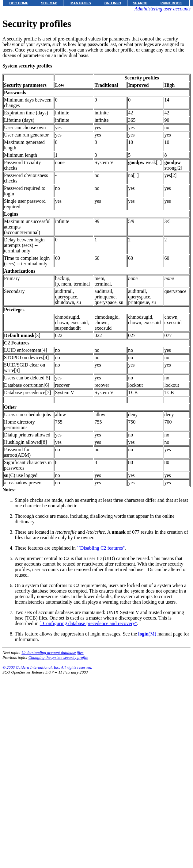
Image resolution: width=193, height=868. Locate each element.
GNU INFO (113, 3)
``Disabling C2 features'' (101, 548)
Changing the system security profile (58, 657)
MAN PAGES (81, 3)
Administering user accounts (163, 9)
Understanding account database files (53, 653)
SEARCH (140, 3)
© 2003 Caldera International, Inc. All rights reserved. (47, 667)
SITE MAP (49, 3)
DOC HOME (19, 3)
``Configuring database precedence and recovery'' (88, 623)
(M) (147, 634)
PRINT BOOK (171, 3)
